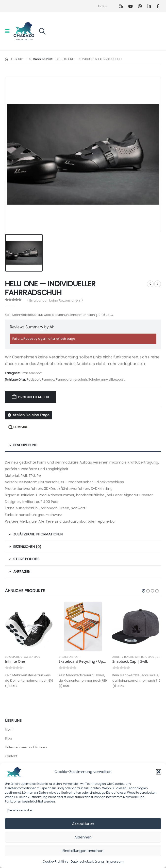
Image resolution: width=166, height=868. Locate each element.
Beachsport (132, 657)
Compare (21, 427)
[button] (159, 772)
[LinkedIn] (149, 6)
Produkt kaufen (34, 397)
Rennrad (48, 379)
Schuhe (94, 379)
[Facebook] (158, 6)
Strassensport (31, 373)
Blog (8, 738)
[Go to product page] (29, 627)
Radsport (33, 379)
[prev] (150, 284)
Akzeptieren (83, 824)
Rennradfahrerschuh (71, 379)
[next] (158, 284)
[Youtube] (131, 6)
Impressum (115, 861)
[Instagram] (140, 6)
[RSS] (121, 6)
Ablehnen (83, 837)
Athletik (118, 657)
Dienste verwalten (20, 810)
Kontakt (11, 756)
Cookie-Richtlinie (55, 861)
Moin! (9, 730)
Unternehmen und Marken (26, 747)
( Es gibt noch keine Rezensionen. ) (55, 300)
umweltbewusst (113, 379)
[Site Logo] (24, 31)
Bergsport (12, 657)
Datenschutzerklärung (87, 861)
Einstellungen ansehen (83, 851)
